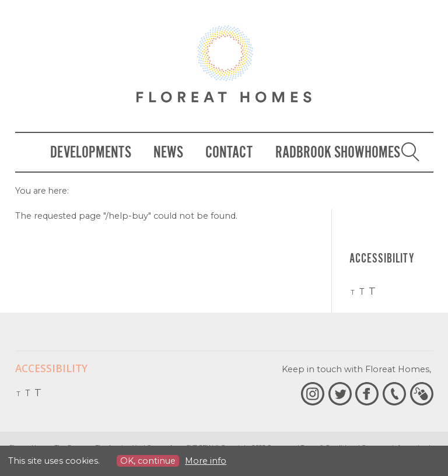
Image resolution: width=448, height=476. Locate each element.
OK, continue (148, 461)
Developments (91, 152)
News (168, 152)
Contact (229, 152)
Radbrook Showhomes (338, 152)
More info (206, 461)
